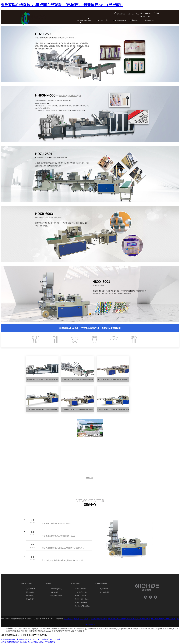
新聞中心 (135, 20)
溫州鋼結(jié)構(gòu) (117, 629)
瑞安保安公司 (144, 629)
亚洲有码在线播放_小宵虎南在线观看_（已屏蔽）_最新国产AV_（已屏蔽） (62, 5)
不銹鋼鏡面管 (93, 629)
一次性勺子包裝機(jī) (171, 619)
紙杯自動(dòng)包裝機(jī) (82, 619)
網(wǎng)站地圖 (105, 592)
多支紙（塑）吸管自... (82, 603)
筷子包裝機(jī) (68, 619)
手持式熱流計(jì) (80, 629)
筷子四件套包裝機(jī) (144, 619)
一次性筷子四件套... (81, 592)
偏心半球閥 (29, 631)
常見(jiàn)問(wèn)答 (56, 596)
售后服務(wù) (30, 596)
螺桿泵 (68, 631)
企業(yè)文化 (30, 592)
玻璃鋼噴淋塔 (44, 629)
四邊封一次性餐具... (81, 589)
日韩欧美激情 (6, 642)
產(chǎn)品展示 (121, 20)
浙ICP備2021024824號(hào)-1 (45, 619)
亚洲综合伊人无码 (28, 642)
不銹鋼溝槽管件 (58, 631)
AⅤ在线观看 (50, 642)
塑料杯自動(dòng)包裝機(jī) (117, 619)
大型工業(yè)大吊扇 (158, 629)
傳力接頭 (18, 629)
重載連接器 (103, 629)
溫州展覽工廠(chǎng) (43, 631)
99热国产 (16, 642)
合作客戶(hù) (150, 20)
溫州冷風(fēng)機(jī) (30, 629)
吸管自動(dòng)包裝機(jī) (99, 619)
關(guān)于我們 (103, 20)
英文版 (156, 13)
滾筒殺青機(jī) (56, 629)
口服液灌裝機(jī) (132, 629)
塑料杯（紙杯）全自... (82, 599)
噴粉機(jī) (170, 629)
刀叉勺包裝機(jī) (131, 619)
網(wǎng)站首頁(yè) (85, 20)
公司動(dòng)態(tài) (56, 589)
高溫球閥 (21, 631)
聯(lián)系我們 (30, 599)
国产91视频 (40, 642)
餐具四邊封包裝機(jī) (157, 619)
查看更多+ (89, 478)
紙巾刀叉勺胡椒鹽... (81, 596)
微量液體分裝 (68, 629)
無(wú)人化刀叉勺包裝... (82, 606)
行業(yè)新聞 (54, 592)
